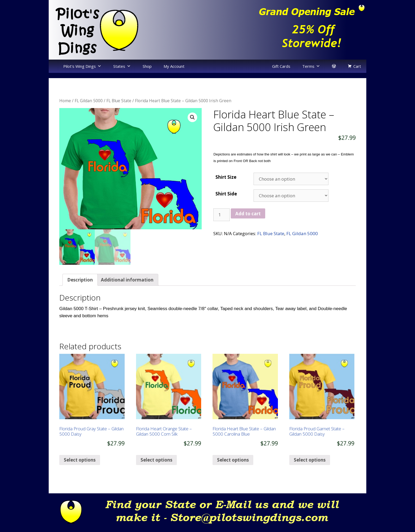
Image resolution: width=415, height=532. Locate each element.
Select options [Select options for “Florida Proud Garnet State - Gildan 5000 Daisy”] (310, 464)
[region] (287, 30)
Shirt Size (226, 177)
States (119, 66)
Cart (357, 66)
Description (80, 284)
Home (65, 101)
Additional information (127, 284)
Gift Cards (281, 66)
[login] (334, 66)
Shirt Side (226, 194)
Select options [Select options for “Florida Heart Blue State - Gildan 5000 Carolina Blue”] (233, 464)
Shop (147, 66)
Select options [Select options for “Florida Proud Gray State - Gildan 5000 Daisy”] (80, 464)
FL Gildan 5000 (89, 101)
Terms (308, 66)
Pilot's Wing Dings (80, 66)
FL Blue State (119, 101)
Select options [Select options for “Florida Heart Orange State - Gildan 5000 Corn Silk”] (156, 464)
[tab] (80, 284)
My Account (174, 66)
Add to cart (248, 214)
